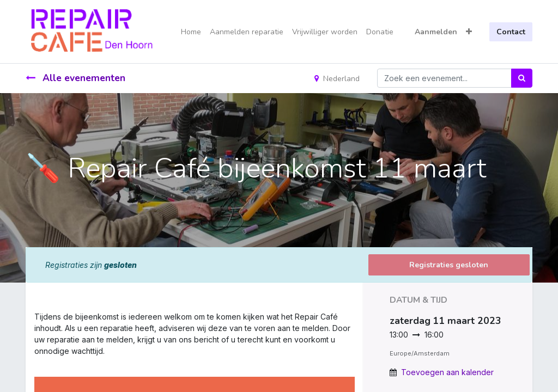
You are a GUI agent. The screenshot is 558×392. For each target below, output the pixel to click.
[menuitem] (191, 32)
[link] (35, 362)
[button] (469, 32)
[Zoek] (522, 78)
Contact (511, 32)
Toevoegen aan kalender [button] (447, 372)
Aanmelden (436, 32)
